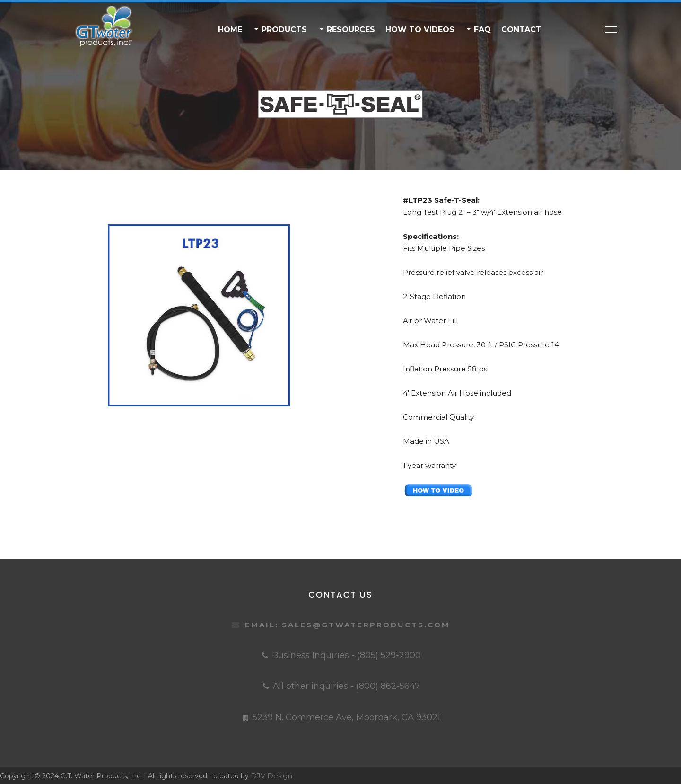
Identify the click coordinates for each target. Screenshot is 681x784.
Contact (521, 30)
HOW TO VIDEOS (420, 30)
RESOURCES (350, 30)
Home (230, 30)
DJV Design (271, 776)
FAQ (481, 30)
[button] (255, 30)
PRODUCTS (283, 30)
